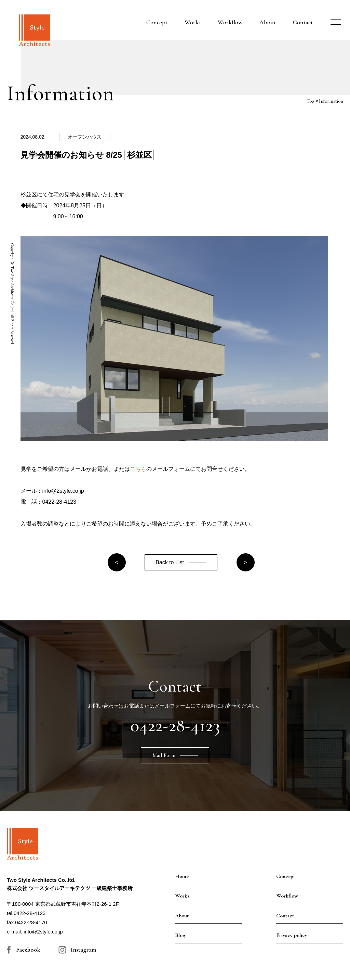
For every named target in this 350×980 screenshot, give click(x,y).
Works (193, 22)
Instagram (83, 950)
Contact (303, 22)
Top (310, 101)
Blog (180, 935)
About (268, 22)
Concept (157, 22)
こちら (138, 469)
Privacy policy (292, 935)
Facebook (28, 950)
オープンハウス (85, 137)
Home (182, 876)
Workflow (230, 22)
